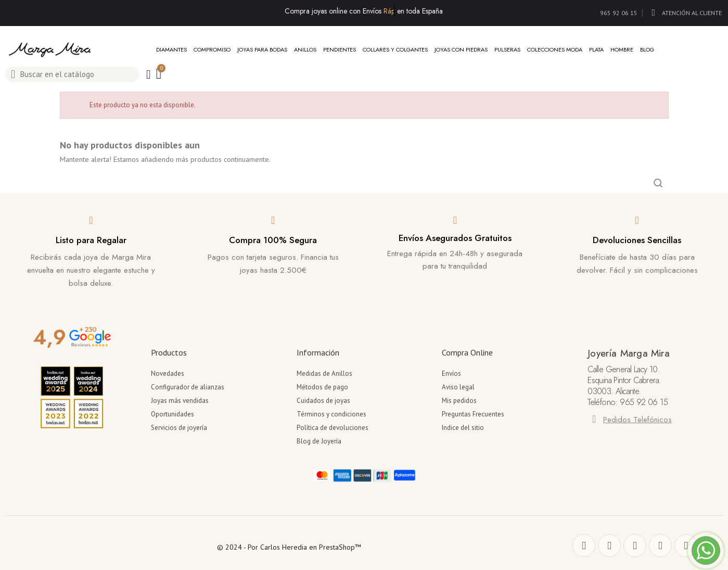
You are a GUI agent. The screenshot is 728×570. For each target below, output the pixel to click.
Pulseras (507, 49)
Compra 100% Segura (273, 240)
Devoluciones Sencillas (637, 240)
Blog (647, 49)
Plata (596, 49)
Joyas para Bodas (262, 49)
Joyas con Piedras (461, 49)
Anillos (305, 49)
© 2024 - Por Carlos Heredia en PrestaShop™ (289, 547)
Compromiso (212, 49)
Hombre (622, 49)
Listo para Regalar (91, 240)
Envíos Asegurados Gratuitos (455, 238)
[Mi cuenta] (149, 74)
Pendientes (340, 49)
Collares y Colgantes (395, 49)
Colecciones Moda (555, 49)
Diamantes (171, 49)
